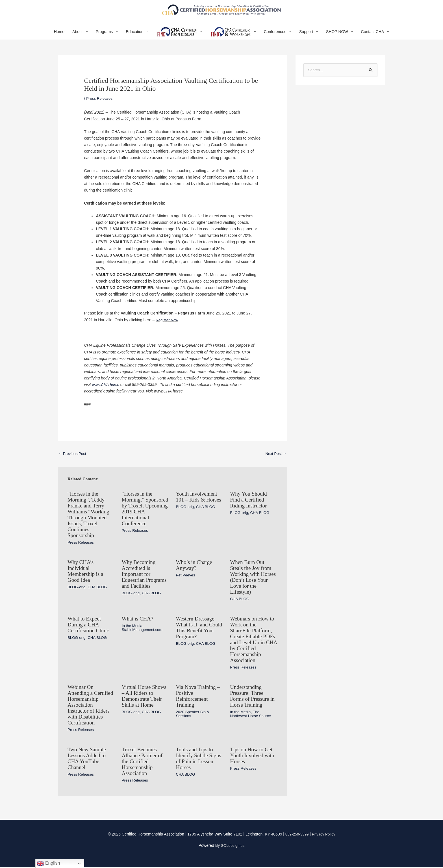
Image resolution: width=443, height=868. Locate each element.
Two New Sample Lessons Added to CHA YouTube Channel (88, 761)
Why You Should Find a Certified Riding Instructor (249, 505)
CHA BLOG (207, 517)
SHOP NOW (337, 36)
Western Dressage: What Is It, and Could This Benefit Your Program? (198, 628)
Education (134, 36)
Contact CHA (373, 36)
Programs (104, 36)
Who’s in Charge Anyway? (195, 568)
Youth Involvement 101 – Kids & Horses (198, 505)
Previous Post (73, 459)
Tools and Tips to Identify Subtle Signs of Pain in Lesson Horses (196, 761)
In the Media (133, 627)
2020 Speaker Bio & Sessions (194, 712)
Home (59, 36)
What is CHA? (138, 620)
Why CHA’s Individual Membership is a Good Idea (86, 574)
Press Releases (100, 103)
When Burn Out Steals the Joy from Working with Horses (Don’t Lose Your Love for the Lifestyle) (252, 579)
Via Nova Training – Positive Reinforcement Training (199, 695)
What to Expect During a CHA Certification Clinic (89, 626)
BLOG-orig (185, 517)
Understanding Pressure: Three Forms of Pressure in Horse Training (253, 695)
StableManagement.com (143, 631)
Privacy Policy (324, 835)
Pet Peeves (186, 578)
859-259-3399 (296, 835)
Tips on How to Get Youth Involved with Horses (253, 758)
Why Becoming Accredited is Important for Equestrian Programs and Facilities (140, 579)
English (48, 863)
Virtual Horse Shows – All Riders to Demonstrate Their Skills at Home (145, 695)
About (78, 36)
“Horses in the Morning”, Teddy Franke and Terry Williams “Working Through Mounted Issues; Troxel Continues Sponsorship (90, 519)
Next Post (275, 459)
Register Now (168, 325)
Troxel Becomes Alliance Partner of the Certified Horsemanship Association (143, 763)
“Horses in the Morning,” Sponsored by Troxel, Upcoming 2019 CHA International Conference (143, 516)
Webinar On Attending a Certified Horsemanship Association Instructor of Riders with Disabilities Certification (90, 706)
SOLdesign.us (233, 847)
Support (306, 36)
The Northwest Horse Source (252, 712)
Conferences (275, 36)
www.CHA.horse (106, 389)
